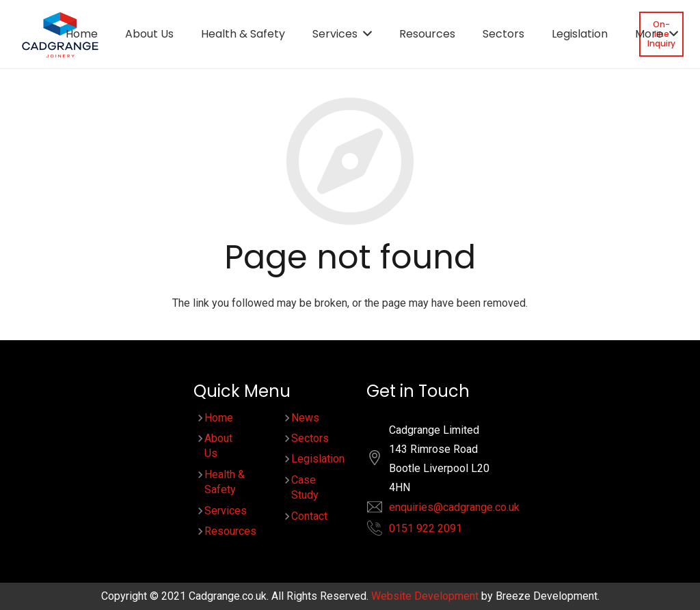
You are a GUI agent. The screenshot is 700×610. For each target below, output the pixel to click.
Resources (230, 531)
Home (219, 418)
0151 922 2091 (426, 528)
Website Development (425, 596)
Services (226, 511)
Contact (309, 516)
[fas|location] (381, 461)
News (305, 418)
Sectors (310, 438)
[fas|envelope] (381, 510)
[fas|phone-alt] (381, 531)
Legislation (318, 459)
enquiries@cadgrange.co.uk (454, 507)
